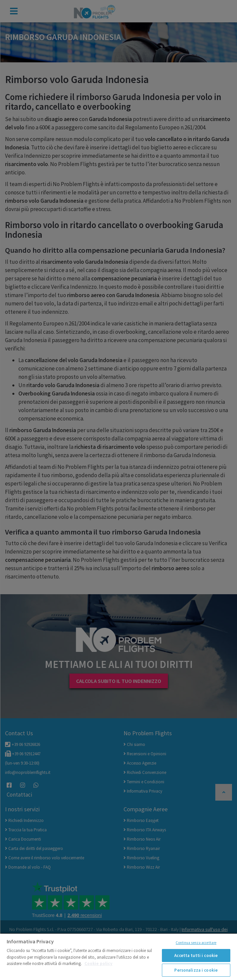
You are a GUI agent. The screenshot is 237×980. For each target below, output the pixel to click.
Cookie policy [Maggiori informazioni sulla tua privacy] (98, 963)
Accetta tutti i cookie (196, 955)
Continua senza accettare (196, 943)
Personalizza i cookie (196, 970)
